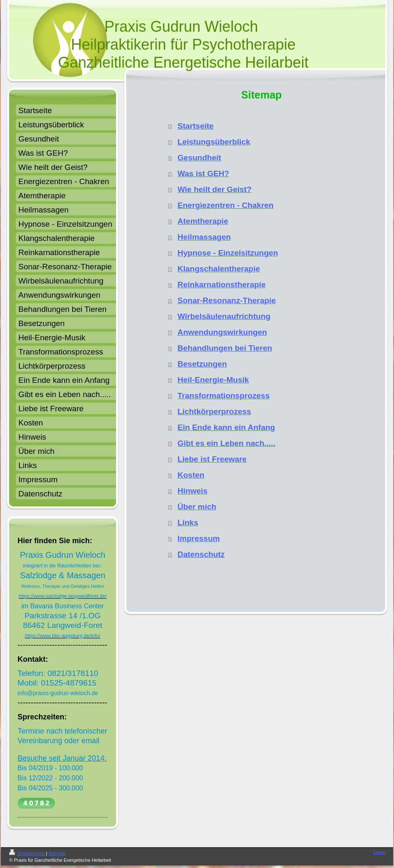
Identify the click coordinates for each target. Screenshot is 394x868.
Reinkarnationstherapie (221, 285)
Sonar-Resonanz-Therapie (226, 300)
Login (379, 852)
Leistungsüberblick (214, 142)
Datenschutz (201, 554)
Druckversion (28, 853)
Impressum (198, 538)
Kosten (191, 475)
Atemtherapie (203, 221)
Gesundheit (199, 158)
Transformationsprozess (224, 396)
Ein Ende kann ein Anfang (226, 427)
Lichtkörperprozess (214, 411)
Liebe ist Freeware (212, 459)
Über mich (197, 507)
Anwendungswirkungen (222, 332)
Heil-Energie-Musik (213, 380)
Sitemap (57, 853)
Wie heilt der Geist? (214, 189)
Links (188, 523)
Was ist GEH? (203, 173)
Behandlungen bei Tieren (225, 348)
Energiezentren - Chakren (225, 205)
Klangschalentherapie (218, 269)
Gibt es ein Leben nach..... (226, 443)
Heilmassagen (204, 237)
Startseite (196, 126)
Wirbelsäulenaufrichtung (224, 316)
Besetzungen (202, 364)
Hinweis (192, 491)
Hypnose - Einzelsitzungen (228, 253)
